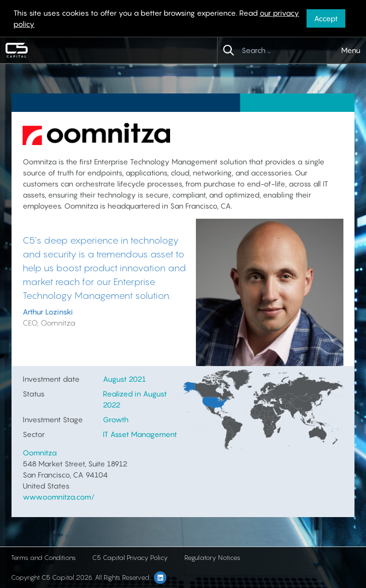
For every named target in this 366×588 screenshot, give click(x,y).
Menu (351, 50)
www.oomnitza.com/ (59, 497)
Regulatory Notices (212, 557)
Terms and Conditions (43, 557)
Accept (326, 18)
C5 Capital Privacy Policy (130, 557)
